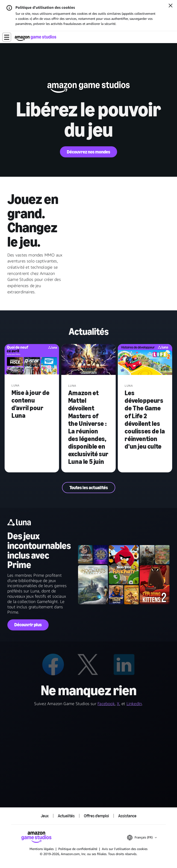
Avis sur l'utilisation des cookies (125, 849)
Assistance (127, 816)
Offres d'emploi (96, 816)
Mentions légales (42, 849)
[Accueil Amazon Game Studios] (35, 38)
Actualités (66, 816)
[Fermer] (171, 6)
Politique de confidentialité (78, 849)
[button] (7, 37)
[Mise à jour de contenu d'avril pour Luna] (32, 360)
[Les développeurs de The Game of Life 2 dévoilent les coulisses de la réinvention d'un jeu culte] (145, 360)
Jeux (45, 816)
